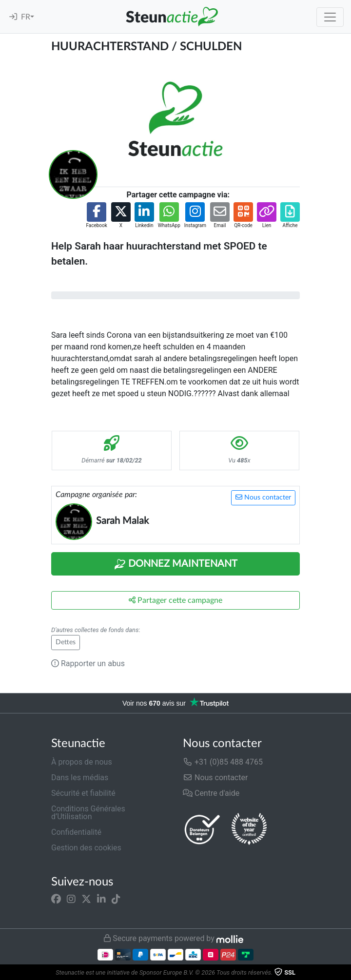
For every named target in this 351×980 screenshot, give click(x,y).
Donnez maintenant (176, 564)
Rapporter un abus (88, 663)
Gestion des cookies (86, 848)
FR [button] (26, 17)
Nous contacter (263, 497)
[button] (96, 216)
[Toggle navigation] (330, 17)
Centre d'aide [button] (211, 793)
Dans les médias (80, 778)
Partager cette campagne (175, 600)
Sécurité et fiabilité (83, 793)
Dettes (66, 642)
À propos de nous (82, 762)
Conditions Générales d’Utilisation (88, 813)
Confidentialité (76, 832)
